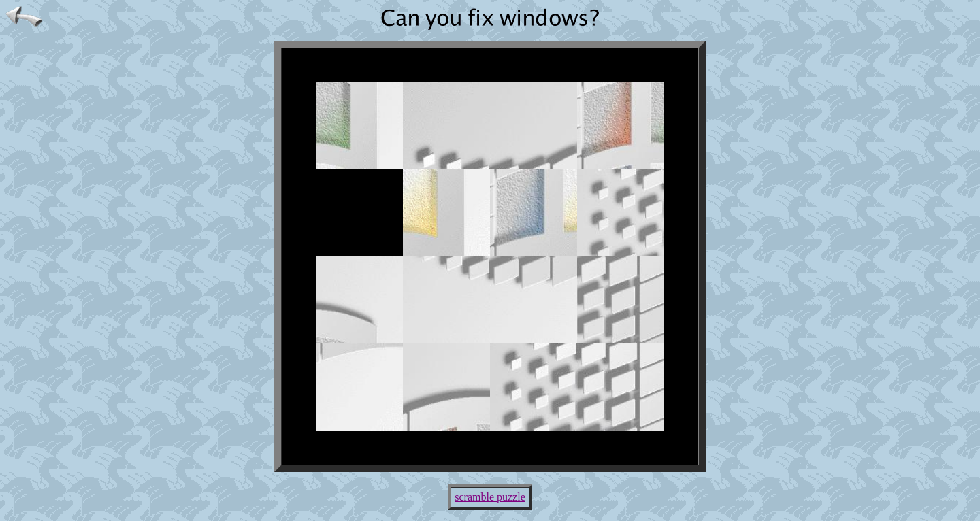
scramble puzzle (490, 497)
